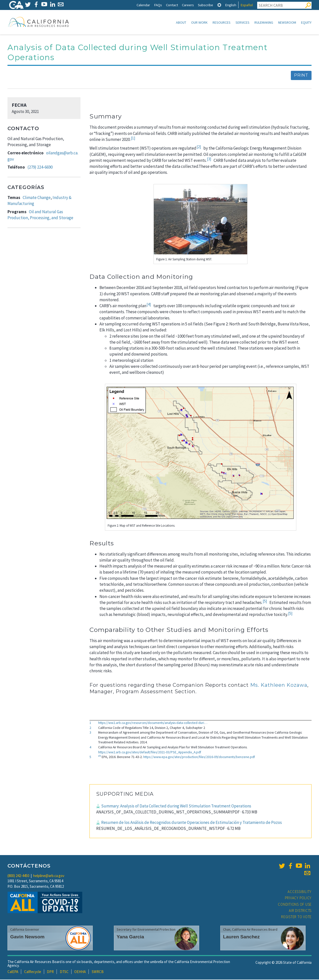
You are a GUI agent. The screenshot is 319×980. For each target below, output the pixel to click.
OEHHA (80, 972)
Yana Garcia (130, 937)
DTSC (64, 972)
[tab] (219, 5)
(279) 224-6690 (40, 168)
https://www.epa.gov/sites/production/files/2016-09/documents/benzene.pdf (199, 757)
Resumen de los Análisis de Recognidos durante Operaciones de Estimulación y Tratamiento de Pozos (192, 823)
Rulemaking (264, 22)
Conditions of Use (295, 905)
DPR (50, 972)
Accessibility (300, 892)
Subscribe (205, 5)
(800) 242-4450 (18, 876)
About (181, 22)
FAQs (158, 5)
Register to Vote (296, 917)
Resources (222, 22)
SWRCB (98, 972)
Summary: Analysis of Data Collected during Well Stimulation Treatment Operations (176, 806)
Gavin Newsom (27, 937)
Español (247, 5)
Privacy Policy (298, 898)
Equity (306, 22)
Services (242, 22)
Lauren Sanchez (241, 937)
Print (301, 76)
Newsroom (287, 22)
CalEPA (13, 972)
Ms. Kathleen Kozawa (279, 686)
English (231, 5)
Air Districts (300, 911)
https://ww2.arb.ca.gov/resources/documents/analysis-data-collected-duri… (153, 723)
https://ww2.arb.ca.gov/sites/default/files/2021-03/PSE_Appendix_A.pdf (150, 753)
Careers (188, 5)
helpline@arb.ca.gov (49, 876)
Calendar (143, 5)
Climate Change (37, 198)
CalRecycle (33, 972)
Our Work (199, 22)
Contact (172, 5)
